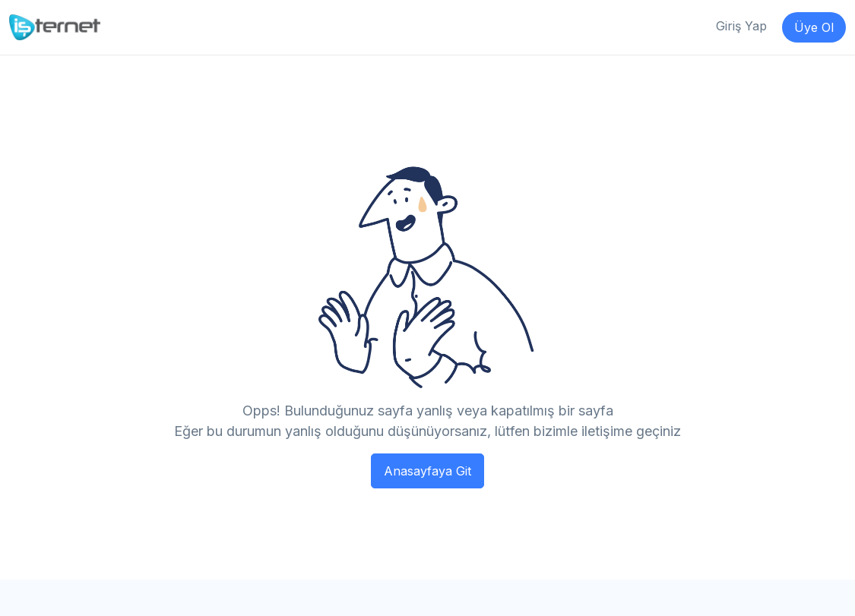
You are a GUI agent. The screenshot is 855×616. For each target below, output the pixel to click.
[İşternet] (55, 27)
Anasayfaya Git (427, 471)
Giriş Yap (741, 26)
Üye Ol (814, 27)
